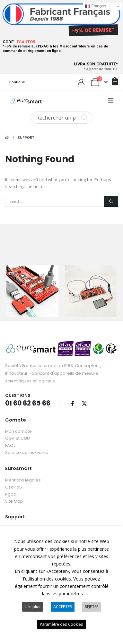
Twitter (84, 402)
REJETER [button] (92, 607)
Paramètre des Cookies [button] (61, 624)
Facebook (72, 402)
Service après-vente (27, 452)
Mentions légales (23, 479)
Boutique (17, 82)
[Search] (111, 201)
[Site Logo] (26, 101)
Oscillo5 (13, 486)
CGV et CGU (18, 438)
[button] (111, 101)
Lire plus (33, 607)
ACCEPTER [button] (63, 607)
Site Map (14, 500)
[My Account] (81, 82)
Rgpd (11, 493)
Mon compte (18, 431)
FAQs (10, 445)
